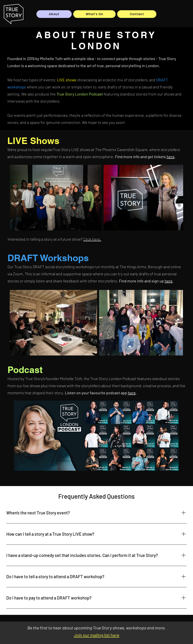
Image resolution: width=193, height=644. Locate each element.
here (171, 157)
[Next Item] (176, 198)
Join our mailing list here (97, 635)
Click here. (92, 239)
